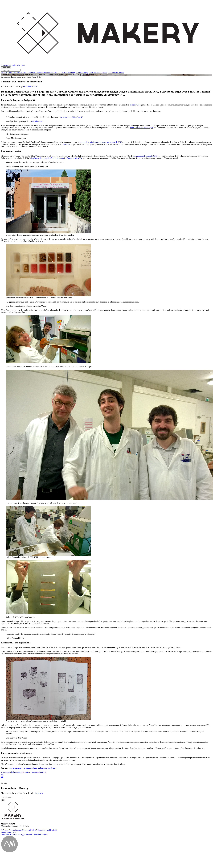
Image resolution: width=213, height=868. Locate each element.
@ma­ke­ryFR (27, 834)
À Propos (5, 830)
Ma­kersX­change (82, 73)
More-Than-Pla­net (15, 73)
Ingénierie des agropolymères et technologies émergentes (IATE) (57, 158)
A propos (104, 73)
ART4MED (55, 73)
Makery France (16, 834)
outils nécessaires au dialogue (141, 128)
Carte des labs (94, 73)
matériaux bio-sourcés (32, 772)
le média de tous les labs (10, 65)
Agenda (8, 832)
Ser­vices (19, 830)
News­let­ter (5, 834)
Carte (14, 832)
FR (2, 777)
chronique (5, 772)
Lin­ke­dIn (36, 834)
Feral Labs (27, 73)
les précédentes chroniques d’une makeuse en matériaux (33, 768)
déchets (13, 772)
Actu (3, 832)
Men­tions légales (29, 830)
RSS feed (44, 834)
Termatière (66, 144)
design (20, 772)
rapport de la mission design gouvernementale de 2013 (101, 142)
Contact (111, 73)
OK (3, 800)
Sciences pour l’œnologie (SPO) (145, 156)
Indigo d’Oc (135, 105)
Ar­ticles (4, 73)
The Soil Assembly (68, 73)
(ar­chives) (39, 793)
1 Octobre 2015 (37, 121)
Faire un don (119, 73)
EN (2, 774)
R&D (43, 772)
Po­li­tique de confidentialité (47, 830)
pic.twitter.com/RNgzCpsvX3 (71, 117)
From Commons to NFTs (41, 73)
